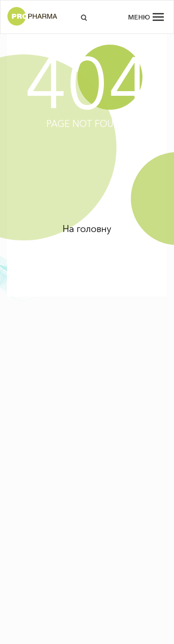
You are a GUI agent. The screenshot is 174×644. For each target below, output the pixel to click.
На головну (87, 229)
